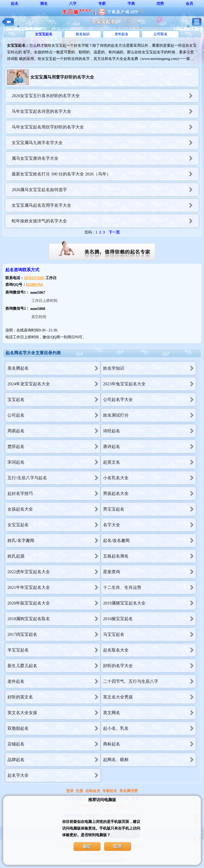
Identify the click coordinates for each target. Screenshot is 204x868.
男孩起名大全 (150, 493)
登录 (70, 791)
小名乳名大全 (150, 478)
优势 (160, 4)
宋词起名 (54, 462)
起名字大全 (54, 775)
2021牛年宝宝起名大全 (54, 587)
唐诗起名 (150, 446)
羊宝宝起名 (54, 650)
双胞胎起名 (54, 728)
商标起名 (150, 744)
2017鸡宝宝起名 (54, 634)
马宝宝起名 (150, 634)
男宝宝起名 (150, 509)
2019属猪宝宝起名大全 (150, 603)
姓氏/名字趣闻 (54, 540)
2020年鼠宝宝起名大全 (54, 603)
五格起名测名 (150, 556)
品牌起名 (54, 760)
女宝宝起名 (44, 34)
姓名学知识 (150, 368)
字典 (131, 4)
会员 (189, 4)
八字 (73, 4)
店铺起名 (54, 744)
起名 (15, 4)
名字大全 (150, 525)
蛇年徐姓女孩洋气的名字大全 (105, 221)
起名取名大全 (150, 650)
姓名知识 (83, 34)
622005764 (34, 285)
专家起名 (110, 791)
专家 (102, 4)
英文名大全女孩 (54, 713)
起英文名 (150, 462)
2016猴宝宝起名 (150, 619)
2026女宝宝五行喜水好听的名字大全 (105, 96)
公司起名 (54, 415)
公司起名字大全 (150, 400)
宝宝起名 (54, 400)
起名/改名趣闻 (150, 540)
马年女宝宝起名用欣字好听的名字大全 (105, 127)
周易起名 (54, 431)
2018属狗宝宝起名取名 (54, 619)
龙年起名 (121, 34)
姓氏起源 (54, 556)
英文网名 (150, 713)
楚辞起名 (54, 446)
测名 (44, 4)
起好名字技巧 (54, 493)
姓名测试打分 (150, 415)
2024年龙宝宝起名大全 (54, 384)
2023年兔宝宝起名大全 (150, 384)
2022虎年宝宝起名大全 (54, 572)
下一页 (114, 232)
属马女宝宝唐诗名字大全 (105, 158)
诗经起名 (150, 431)
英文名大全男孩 (150, 697)
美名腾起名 (54, 368)
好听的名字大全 (150, 666)
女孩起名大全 (54, 509)
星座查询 (150, 572)
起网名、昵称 (150, 760)
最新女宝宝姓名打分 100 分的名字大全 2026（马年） (105, 174)
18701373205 (34, 278)
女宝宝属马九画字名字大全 (105, 143)
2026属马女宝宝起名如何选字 (105, 190)
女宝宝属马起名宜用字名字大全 (105, 205)
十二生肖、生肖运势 (150, 587)
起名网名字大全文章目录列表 (33, 353)
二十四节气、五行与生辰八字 (150, 681)
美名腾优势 (129, 791)
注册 (79, 791)
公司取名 (160, 34)
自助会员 (93, 791)
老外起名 (54, 681)
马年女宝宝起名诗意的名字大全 (105, 111)
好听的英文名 (54, 697)
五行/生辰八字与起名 (54, 478)
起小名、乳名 (150, 728)
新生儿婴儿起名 (54, 666)
